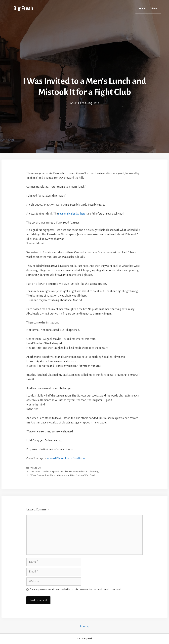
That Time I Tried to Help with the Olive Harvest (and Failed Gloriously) (65, 472)
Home (142, 8)
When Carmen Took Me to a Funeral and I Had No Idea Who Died (63, 475)
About (154, 8)
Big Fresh (23, 8)
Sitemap (84, 627)
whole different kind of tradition (66, 459)
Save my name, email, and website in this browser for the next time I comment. (76, 589)
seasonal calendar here (72, 214)
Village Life (36, 468)
